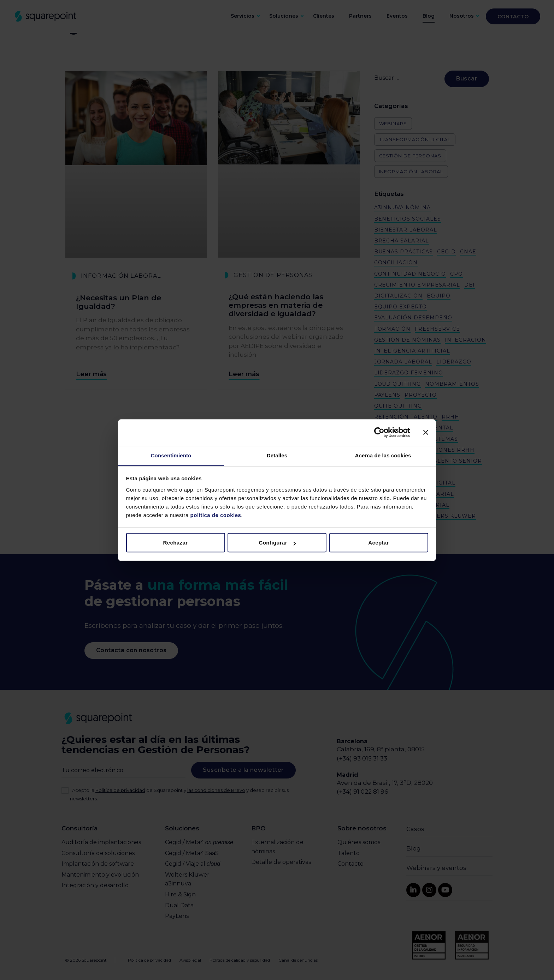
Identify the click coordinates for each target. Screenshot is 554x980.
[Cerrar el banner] (426, 432)
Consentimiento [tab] (171, 455)
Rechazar (176, 543)
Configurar (277, 543)
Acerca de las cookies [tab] (383, 455)
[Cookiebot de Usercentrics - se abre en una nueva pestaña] (379, 432)
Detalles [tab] (277, 455)
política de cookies (215, 515)
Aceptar (379, 543)
